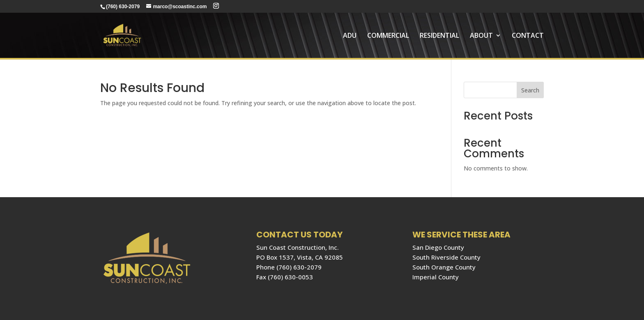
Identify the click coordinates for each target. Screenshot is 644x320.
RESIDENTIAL (439, 36)
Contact (528, 36)
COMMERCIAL (388, 36)
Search (530, 90)
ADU (350, 36)
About (481, 36)
